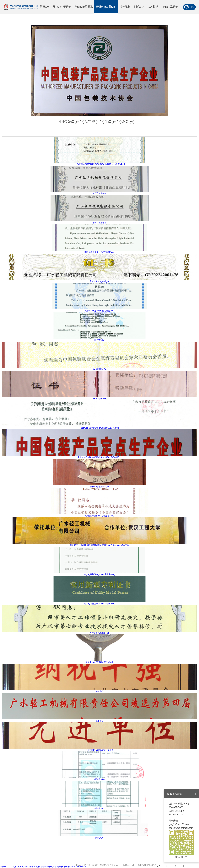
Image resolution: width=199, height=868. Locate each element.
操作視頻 (125, 7)
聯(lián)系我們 (170, 7)
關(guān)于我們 (62, 7)
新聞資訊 (139, 7)
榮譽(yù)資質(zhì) (106, 7)
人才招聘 (153, 7)
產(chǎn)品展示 (83, 7)
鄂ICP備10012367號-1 (148, 865)
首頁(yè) (45, 7)
